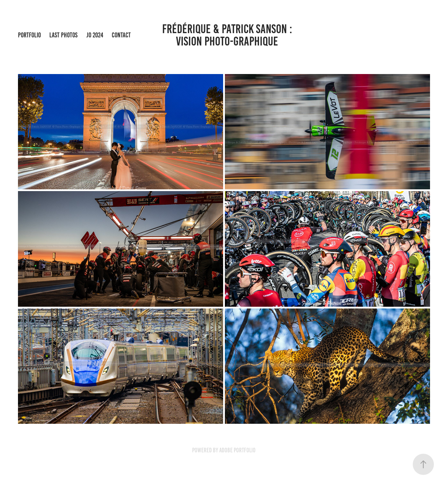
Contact (121, 35)
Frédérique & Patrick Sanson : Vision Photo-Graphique (232, 35)
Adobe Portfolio (237, 450)
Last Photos (63, 35)
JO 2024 (95, 35)
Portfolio (29, 35)
